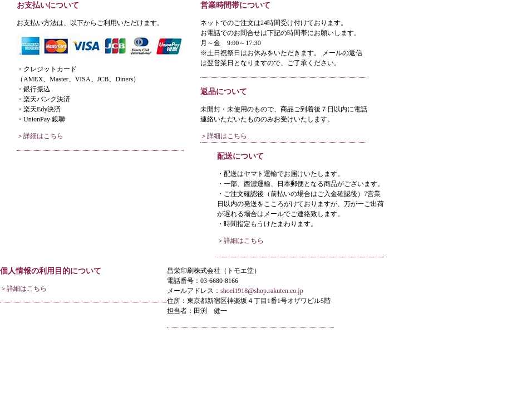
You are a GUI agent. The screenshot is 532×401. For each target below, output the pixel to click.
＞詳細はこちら (40, 136)
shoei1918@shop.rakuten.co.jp (262, 291)
